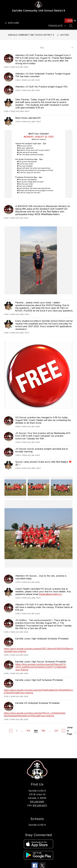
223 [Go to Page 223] (56, 731)
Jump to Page (70, 731)
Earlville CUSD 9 (37, 825)
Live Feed (65, 35)
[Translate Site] (57, 26)
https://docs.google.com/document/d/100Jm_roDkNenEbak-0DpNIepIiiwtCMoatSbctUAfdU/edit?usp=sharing (35, 714)
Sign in (70, 21)
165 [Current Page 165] (36, 731)
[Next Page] (63, 731)
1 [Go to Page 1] (17, 731)
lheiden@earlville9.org (50, 594)
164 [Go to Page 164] (28, 731)
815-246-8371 (40, 805)
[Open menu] (12, 23)
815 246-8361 (37, 802)
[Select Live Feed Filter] (56, 48)
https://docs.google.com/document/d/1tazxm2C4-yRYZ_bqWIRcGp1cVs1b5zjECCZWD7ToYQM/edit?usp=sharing (41, 667)
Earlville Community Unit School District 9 (31, 35)
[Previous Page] (11, 731)
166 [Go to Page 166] (43, 731)
